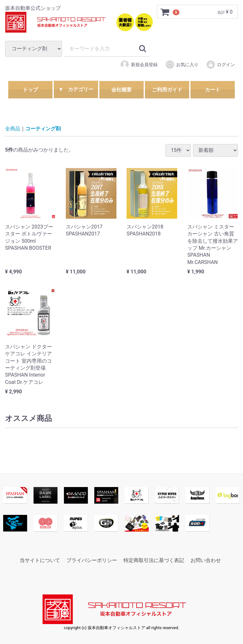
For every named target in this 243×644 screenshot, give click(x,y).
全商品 (13, 129)
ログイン (220, 65)
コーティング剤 (43, 129)
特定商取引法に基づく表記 (154, 560)
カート (213, 90)
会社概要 (121, 90)
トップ (30, 90)
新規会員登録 (139, 65)
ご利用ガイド (167, 90)
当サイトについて (40, 560)
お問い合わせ (206, 560)
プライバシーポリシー (92, 560)
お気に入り (182, 65)
